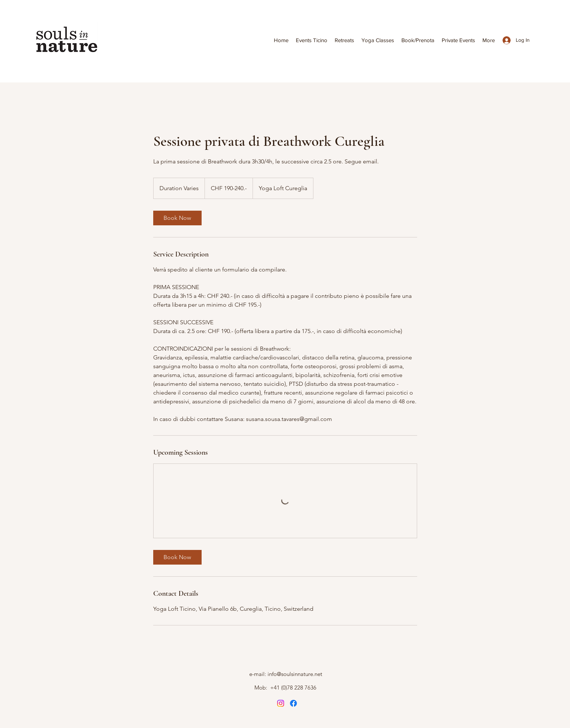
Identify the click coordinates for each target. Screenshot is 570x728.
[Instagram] (281, 703)
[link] (177, 218)
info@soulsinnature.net (295, 674)
